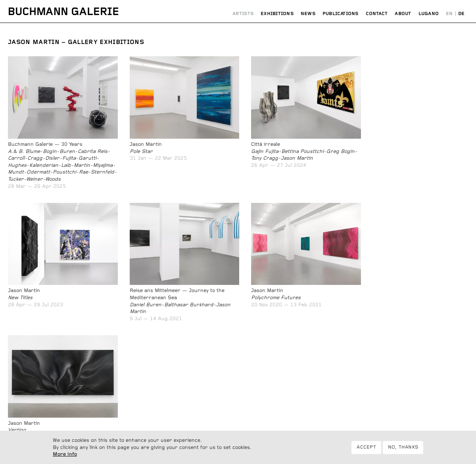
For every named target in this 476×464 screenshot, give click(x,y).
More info (65, 458)
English (449, 14)
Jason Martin (34, 42)
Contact (377, 14)
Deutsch (461, 14)
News (308, 14)
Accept (366, 451)
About (403, 14)
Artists (243, 14)
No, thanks (403, 451)
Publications (341, 14)
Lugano (429, 14)
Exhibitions (277, 14)
